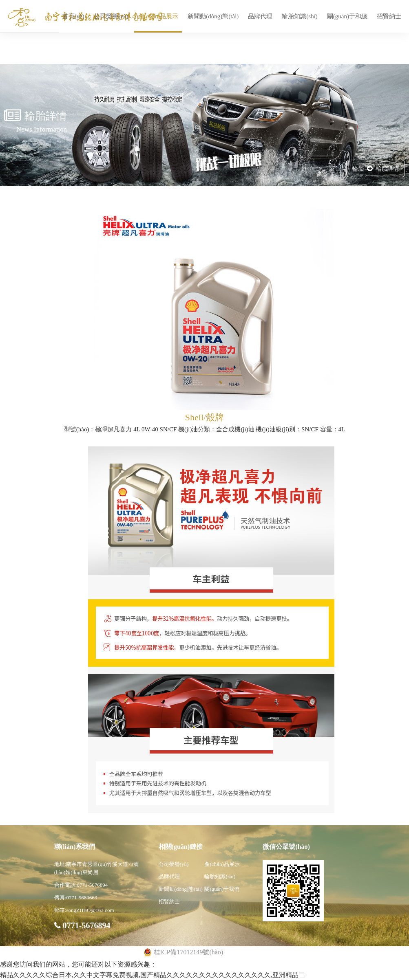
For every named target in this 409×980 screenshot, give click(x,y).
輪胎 (358, 169)
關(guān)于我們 (222, 889)
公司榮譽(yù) (111, 16)
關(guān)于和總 (347, 16)
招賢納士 (389, 16)
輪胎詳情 (387, 169)
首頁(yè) (73, 16)
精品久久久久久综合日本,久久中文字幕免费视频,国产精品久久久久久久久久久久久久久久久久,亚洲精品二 (153, 975)
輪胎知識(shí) (300, 16)
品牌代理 (260, 16)
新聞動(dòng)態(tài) (213, 16)
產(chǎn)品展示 (158, 16)
